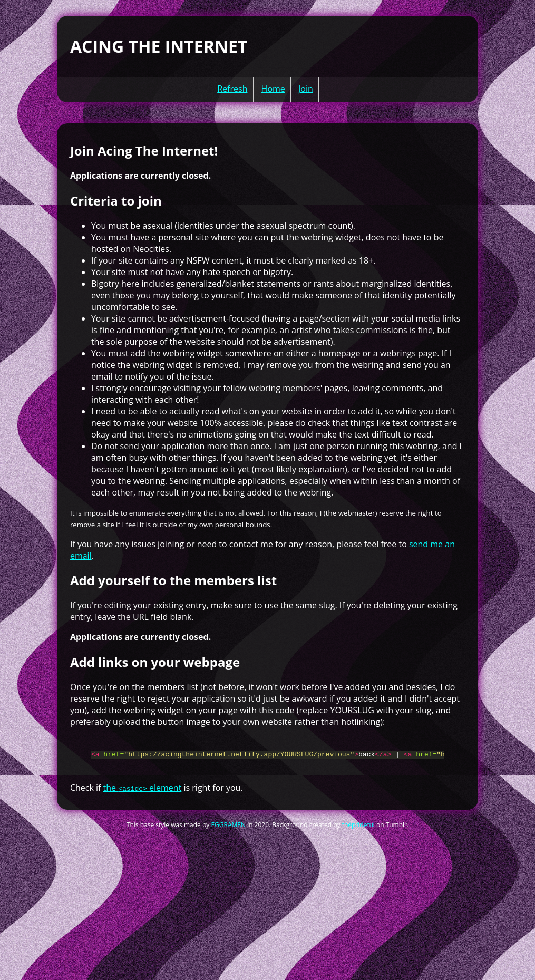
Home (273, 89)
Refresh (232, 89)
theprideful (358, 829)
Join (306, 89)
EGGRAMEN (228, 829)
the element (143, 792)
